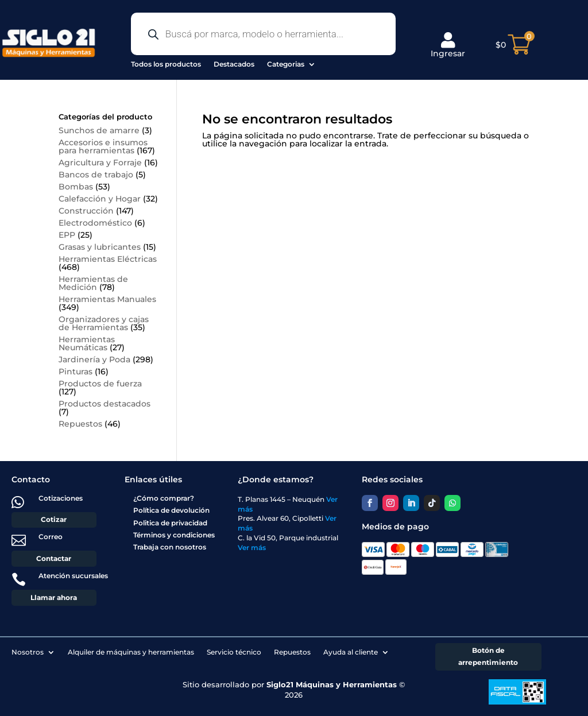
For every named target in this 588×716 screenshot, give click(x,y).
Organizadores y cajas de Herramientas (104, 323)
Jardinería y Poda (94, 359)
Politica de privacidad (170, 523)
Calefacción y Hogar (100, 199)
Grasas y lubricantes (100, 247)
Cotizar (54, 519)
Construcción (86, 211)
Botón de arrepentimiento (488, 656)
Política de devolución (171, 510)
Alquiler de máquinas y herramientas (131, 652)
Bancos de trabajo (96, 175)
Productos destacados (105, 404)
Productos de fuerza (100, 384)
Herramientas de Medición (93, 283)
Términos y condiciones (174, 535)
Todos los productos (166, 64)
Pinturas (76, 371)
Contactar (54, 558)
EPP (67, 235)
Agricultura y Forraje (100, 162)
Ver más (252, 547)
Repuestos (80, 424)
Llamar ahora (54, 597)
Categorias (286, 64)
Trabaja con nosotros (170, 547)
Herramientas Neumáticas (87, 343)
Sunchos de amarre (99, 130)
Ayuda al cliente (351, 652)
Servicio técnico (234, 652)
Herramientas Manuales (107, 299)
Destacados (234, 64)
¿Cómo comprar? (164, 498)
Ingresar (448, 45)
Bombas (76, 187)
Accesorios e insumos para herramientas (103, 146)
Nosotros (28, 652)
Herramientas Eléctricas (108, 259)
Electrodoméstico (95, 223)
